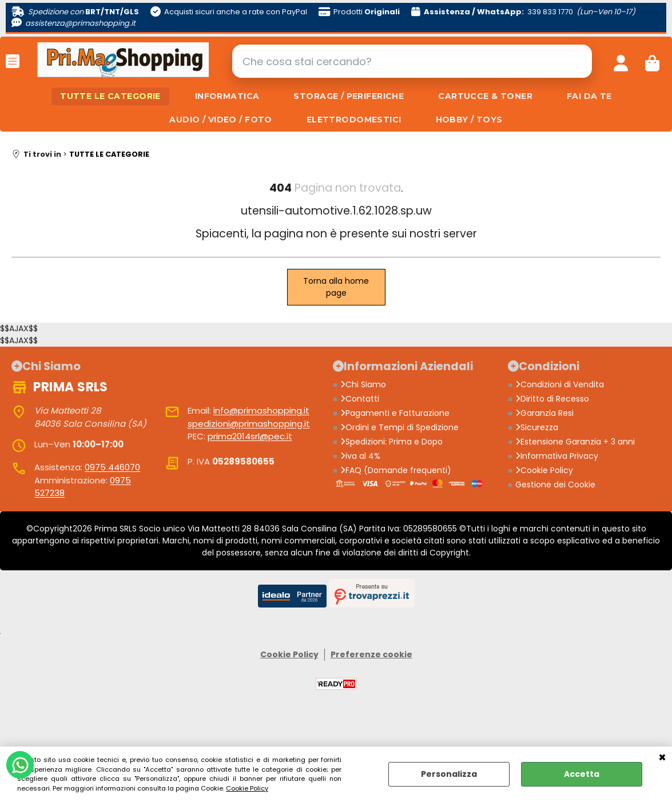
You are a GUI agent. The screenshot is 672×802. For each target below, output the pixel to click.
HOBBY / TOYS (469, 120)
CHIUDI (662, 758)
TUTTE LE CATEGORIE (110, 96)
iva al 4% (360, 456)
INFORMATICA (227, 96)
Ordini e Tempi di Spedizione (399, 427)
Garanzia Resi (544, 413)
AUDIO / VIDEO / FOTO (220, 120)
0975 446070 (112, 467)
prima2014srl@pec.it (250, 436)
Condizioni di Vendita (560, 384)
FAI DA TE (589, 96)
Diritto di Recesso (552, 399)
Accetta (582, 774)
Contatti (360, 399)
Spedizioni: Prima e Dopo (391, 442)
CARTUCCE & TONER (485, 96)
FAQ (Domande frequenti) (396, 470)
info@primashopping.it (261, 410)
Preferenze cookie (371, 654)
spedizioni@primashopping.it (249, 424)
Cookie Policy (247, 788)
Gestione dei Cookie (555, 485)
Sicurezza (537, 427)
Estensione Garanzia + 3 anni (575, 442)
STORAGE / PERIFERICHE (349, 96)
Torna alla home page (336, 287)
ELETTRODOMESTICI (354, 120)
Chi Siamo (363, 384)
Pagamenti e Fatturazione (395, 413)
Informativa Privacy (557, 456)
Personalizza (449, 774)
